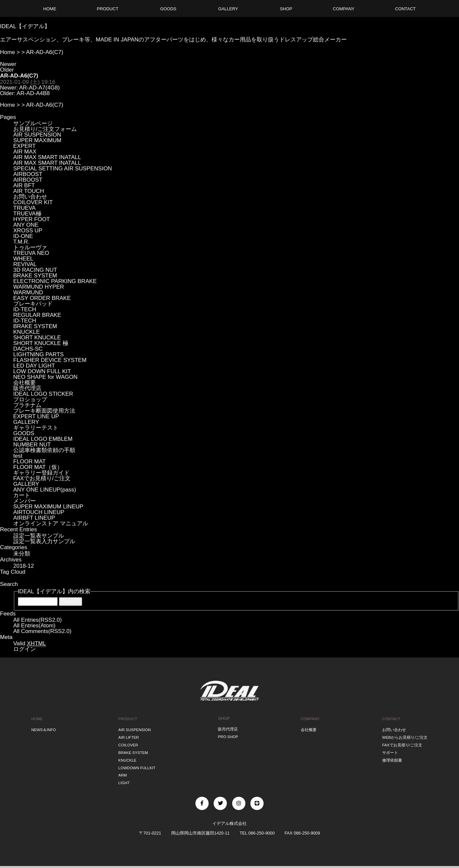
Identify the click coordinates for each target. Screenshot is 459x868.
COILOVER (127, 743)
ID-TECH (25, 309)
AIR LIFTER (128, 736)
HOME (36, 718)
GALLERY (26, 422)
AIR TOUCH (29, 191)
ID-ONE (23, 236)
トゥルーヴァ (30, 247)
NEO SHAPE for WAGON (45, 377)
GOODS (24, 433)
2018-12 (24, 566)
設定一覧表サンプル (39, 536)
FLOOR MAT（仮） (38, 467)
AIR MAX (25, 152)
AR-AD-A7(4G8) (40, 88)
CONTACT (390, 718)
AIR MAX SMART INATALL (47, 157)
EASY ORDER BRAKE (42, 298)
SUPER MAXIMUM (37, 140)
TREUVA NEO (31, 253)
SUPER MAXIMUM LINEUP (48, 507)
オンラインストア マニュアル (51, 523)
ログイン (25, 649)
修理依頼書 (390, 756)
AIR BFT (24, 185)
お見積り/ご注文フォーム (45, 129)
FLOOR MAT (29, 462)
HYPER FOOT (32, 219)
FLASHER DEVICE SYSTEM (50, 360)
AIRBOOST (28, 174)
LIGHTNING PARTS (38, 354)
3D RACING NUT (35, 270)
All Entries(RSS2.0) (37, 620)
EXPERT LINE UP (36, 416)
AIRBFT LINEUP (34, 518)
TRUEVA (25, 208)
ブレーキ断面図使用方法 (44, 411)
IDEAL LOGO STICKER (43, 394)
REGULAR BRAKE (37, 315)
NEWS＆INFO (43, 729)
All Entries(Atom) (34, 626)
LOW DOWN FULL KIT (42, 371)
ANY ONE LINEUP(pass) (45, 490)
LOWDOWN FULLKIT (137, 763)
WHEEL (23, 259)
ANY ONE (26, 225)
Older (7, 70)
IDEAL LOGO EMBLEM (43, 439)
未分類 (22, 554)
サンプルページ (33, 123)
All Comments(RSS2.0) (42, 631)
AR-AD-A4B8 (33, 93)
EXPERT (25, 146)
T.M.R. (21, 242)
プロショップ (30, 400)
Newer (8, 64)
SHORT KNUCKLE (37, 338)
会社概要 (25, 383)
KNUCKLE (26, 332)
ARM (121, 770)
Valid (30, 644)
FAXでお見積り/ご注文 (42, 478)
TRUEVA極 (27, 214)
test (18, 456)
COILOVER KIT (33, 202)
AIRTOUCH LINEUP (39, 512)
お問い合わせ (30, 197)
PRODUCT (127, 718)
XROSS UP (28, 231)
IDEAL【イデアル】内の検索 (54, 591)
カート (22, 495)
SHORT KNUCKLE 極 (41, 343)
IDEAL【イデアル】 (25, 26)
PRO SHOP (228, 736)
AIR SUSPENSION (37, 135)
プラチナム (27, 405)
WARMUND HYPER (39, 287)
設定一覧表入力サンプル (44, 541)
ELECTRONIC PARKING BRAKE (55, 281)
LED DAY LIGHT (34, 366)
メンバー (25, 501)
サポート (388, 750)
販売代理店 (27, 388)
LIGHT (123, 777)
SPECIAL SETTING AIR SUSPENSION (63, 169)
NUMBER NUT (32, 445)
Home (7, 52)
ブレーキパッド (33, 304)
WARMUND (28, 292)
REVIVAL (25, 264)
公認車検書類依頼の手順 (44, 450)
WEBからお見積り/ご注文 (404, 736)
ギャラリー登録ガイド (41, 473)
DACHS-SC (28, 349)
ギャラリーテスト (36, 428)
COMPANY (310, 718)
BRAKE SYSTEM (35, 276)
